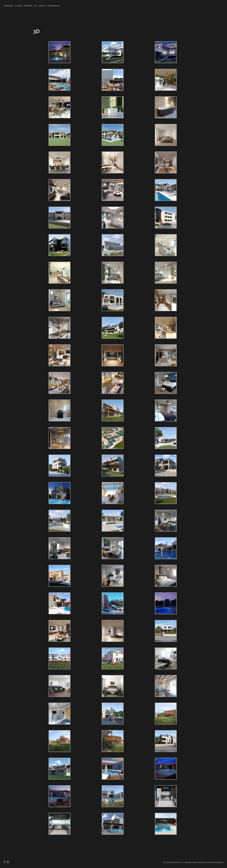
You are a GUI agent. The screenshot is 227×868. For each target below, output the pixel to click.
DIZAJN (42, 6)
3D (35, 6)
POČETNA (8, 6)
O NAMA (18, 6)
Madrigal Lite (190, 862)
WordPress (219, 862)
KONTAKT (28, 6)
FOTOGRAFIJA (54, 6)
